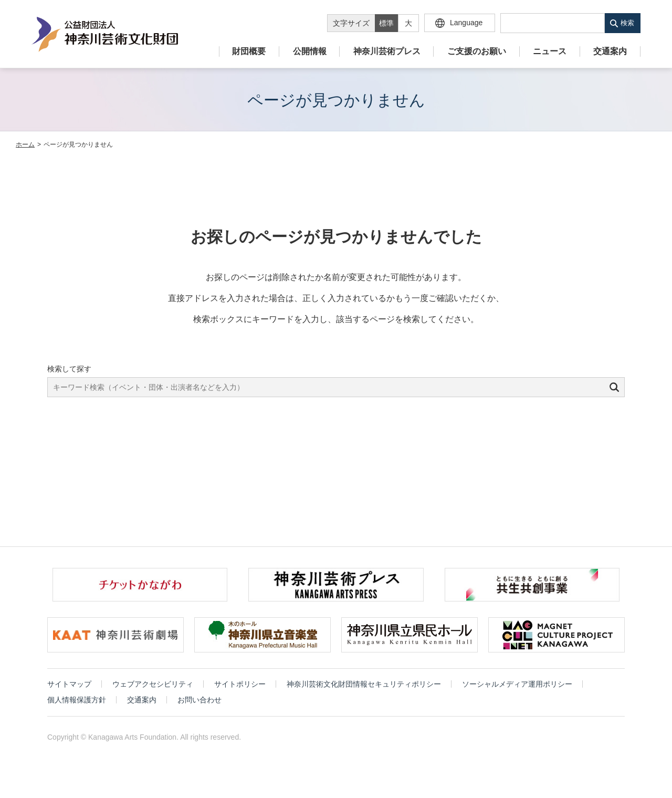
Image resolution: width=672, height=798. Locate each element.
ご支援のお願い (477, 51)
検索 (627, 23)
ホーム (25, 144)
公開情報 (310, 51)
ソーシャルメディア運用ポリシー (517, 684)
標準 (386, 23)
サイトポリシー (240, 684)
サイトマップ (69, 684)
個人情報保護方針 (77, 700)
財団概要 (249, 51)
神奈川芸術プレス (387, 51)
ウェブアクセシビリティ (153, 684)
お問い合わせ (199, 700)
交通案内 (610, 51)
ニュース (550, 51)
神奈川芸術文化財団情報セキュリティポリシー (364, 684)
